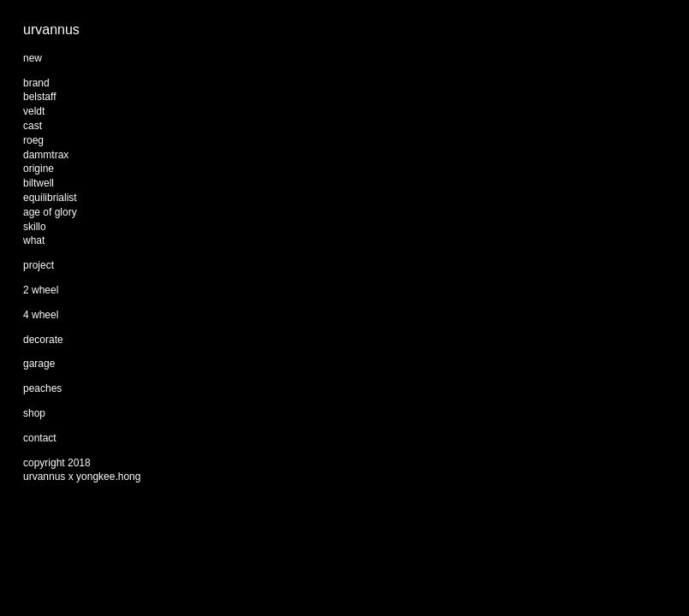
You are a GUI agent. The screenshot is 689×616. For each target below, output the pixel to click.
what (34, 240)
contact (40, 438)
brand (36, 83)
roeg (33, 140)
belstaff (39, 97)
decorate (43, 340)
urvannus (51, 30)
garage (39, 364)
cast (33, 126)
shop (34, 413)
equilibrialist (50, 198)
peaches (42, 388)
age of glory (50, 212)
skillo (35, 227)
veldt (34, 111)
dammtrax (46, 155)
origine (39, 169)
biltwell (39, 183)
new (33, 58)
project (39, 265)
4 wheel (41, 315)
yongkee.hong (108, 477)
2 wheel (41, 290)
